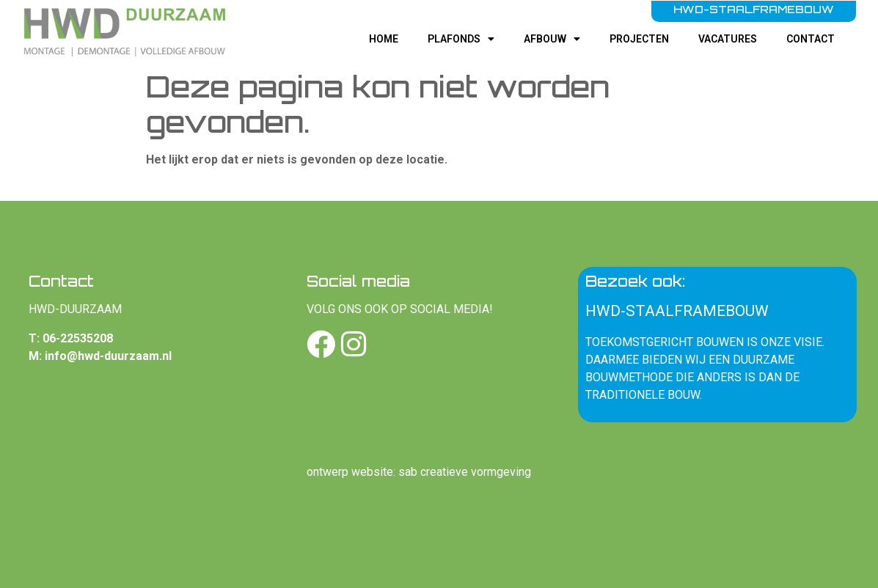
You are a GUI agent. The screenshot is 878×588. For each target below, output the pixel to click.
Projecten (639, 39)
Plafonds (461, 39)
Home (384, 39)
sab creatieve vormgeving (465, 472)
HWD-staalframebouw (677, 311)
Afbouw (552, 39)
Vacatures (728, 39)
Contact (811, 39)
